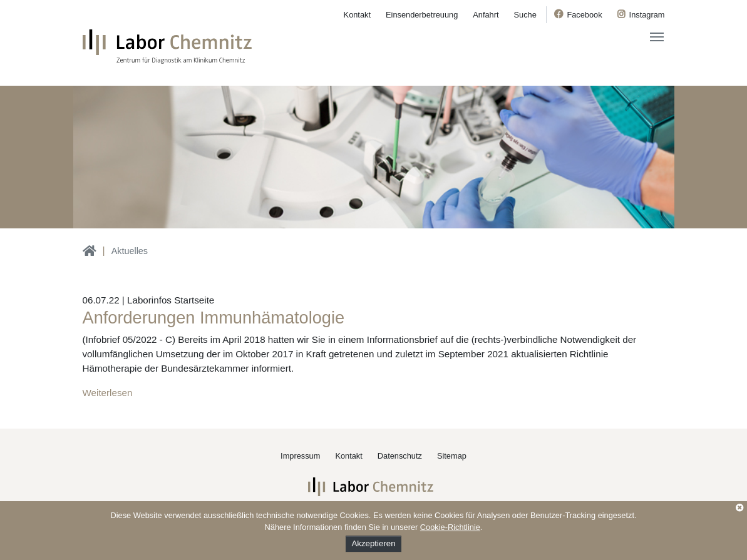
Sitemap (452, 456)
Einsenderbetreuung (422, 15)
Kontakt (357, 15)
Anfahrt (486, 15)
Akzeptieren (373, 543)
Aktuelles (130, 251)
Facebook (584, 15)
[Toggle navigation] (657, 37)
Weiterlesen (108, 393)
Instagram (647, 15)
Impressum (300, 456)
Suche (525, 15)
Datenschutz (400, 456)
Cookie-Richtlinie (450, 527)
